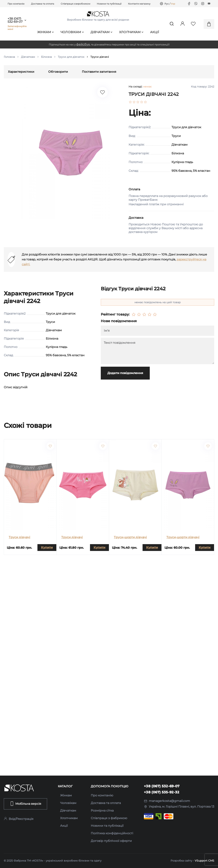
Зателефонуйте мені (17, 28)
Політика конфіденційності (112, 833)
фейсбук (83, 44)
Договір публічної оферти (111, 841)
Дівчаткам (102, 32)
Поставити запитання (99, 72)
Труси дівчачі (19, 537)
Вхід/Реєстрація (19, 819)
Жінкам (46, 32)
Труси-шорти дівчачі (130, 537)
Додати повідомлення (125, 373)
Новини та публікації (109, 4)
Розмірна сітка (102, 811)
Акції (155, 32)
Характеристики (21, 72)
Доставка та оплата (43, 4)
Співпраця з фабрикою (109, 818)
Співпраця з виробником (75, 4)
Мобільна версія (25, 804)
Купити (47, 547)
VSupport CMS (204, 861)
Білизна (46, 57)
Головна (9, 57)
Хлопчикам (131, 32)
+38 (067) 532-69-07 (15, 20)
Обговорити (58, 72)
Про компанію (16, 4)
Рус (167, 4)
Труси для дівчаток (71, 57)
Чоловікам (72, 32)
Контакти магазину (139, 4)
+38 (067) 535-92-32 (162, 792)
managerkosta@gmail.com (167, 801)
